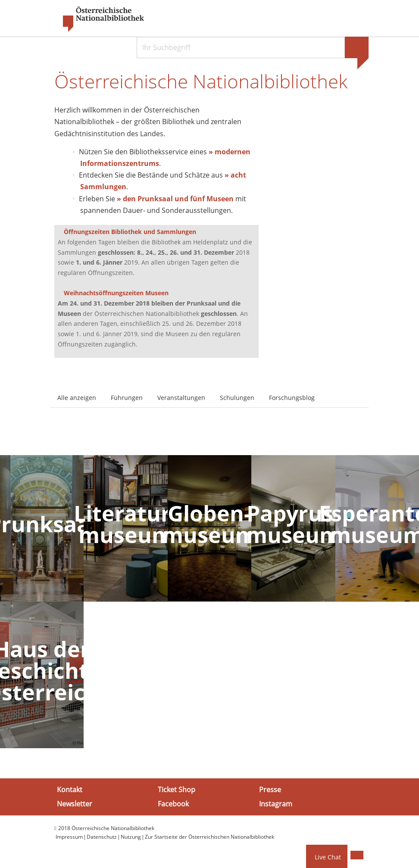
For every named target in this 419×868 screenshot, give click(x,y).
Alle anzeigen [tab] (77, 398)
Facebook (173, 804)
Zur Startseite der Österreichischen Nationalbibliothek (209, 838)
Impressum (69, 838)
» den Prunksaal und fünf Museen (175, 199)
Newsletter (75, 804)
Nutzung (131, 838)
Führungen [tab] (127, 398)
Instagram (276, 804)
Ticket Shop (177, 790)
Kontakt (70, 790)
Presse (270, 790)
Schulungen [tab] (237, 398)
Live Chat (328, 857)
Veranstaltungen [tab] (181, 398)
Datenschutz (102, 838)
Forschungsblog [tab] (292, 398)
